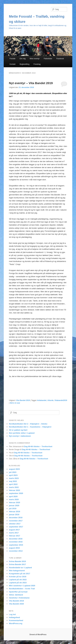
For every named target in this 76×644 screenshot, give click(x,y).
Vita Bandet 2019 (23, 400)
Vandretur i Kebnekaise (19, 598)
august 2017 (14, 530)
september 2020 (16, 493)
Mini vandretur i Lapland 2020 (22, 586)
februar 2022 (14, 490)
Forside (12, 59)
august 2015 (14, 548)
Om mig (23, 59)
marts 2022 (14, 487)
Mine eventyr (35, 59)
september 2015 (16, 545)
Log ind (12, 614)
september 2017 (16, 527)
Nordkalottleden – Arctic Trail (22, 589)
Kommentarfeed (16, 620)
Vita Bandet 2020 (16, 604)
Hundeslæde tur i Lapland (20, 568)
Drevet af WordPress (38, 635)
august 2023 (14, 469)
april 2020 (13, 496)
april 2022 (13, 484)
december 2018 (16, 518)
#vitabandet (42, 400)
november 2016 (16, 542)
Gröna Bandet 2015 (17, 561)
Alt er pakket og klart (18, 430)
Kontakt (13, 64)
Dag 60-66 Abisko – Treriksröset (38, 446)
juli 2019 (13, 509)
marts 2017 (14, 533)
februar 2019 (14, 512)
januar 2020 (14, 505)
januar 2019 (14, 515)
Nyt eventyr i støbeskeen (20, 436)
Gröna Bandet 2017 (17, 564)
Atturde (50, 400)
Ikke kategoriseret (17, 571)
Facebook (60, 59)
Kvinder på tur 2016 (18, 577)
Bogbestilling (25, 64)
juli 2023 (13, 472)
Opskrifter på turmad (18, 592)
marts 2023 (14, 478)
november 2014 (16, 551)
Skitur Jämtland (16, 595)
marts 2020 (14, 499)
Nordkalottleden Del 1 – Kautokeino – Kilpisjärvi (30, 427)
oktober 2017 (15, 524)
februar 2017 (14, 536)
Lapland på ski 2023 (18, 583)
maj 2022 (13, 481)
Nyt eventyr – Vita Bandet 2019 (31, 83)
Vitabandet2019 (61, 400)
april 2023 (13, 475)
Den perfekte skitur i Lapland (22, 433)
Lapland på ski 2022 (18, 580)
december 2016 (16, 539)
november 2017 (16, 521)
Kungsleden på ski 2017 (19, 574)
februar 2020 (14, 502)
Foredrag (37, 64)
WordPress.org (16, 623)
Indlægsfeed (14, 617)
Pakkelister (48, 59)
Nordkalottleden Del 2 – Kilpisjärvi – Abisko (28, 424)
